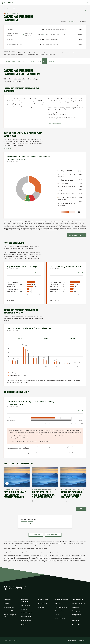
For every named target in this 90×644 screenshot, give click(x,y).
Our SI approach (25, 605)
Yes (24, 523)
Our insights (7, 600)
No (31, 523)
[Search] (85, 3)
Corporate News (60, 611)
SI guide (23, 624)
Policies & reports (26, 620)
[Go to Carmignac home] (7, 3)
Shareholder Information (62, 607)
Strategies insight (9, 611)
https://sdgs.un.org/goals (53, 230)
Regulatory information (79, 603)
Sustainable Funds (26, 617)
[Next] (23, 34)
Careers (57, 615)
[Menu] (88, 3)
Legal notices (76, 607)
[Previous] (21, 34)
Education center (43, 603)
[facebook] (79, 624)
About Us (58, 603)
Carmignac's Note (9, 607)
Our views (6, 603)
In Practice (24, 609)
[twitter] (76, 624)
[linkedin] (73, 624)
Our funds (41, 607)
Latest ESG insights (26, 613)
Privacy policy (76, 611)
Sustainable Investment (24, 601)
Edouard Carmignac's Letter (10, 616)
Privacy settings (76, 615)
